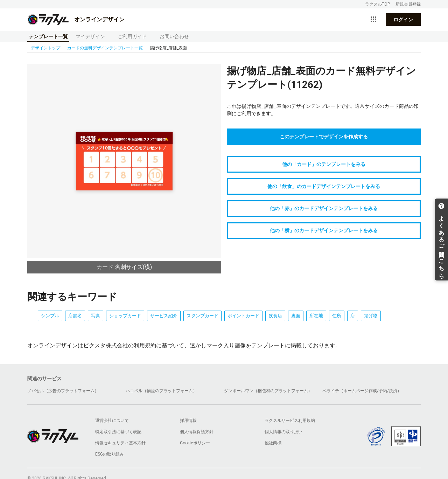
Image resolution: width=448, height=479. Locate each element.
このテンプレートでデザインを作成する (324, 137)
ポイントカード (243, 316)
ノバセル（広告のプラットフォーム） (63, 391)
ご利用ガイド (132, 36)
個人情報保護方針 (197, 432)
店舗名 (75, 316)
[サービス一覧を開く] (373, 20)
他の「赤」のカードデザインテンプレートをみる (324, 208)
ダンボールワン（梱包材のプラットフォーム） (268, 391)
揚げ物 (371, 316)
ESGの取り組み (110, 454)
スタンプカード (202, 316)
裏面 (296, 316)
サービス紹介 (164, 316)
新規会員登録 (408, 4)
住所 (337, 316)
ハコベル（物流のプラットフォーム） (161, 391)
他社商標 (273, 443)
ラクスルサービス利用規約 (290, 421)
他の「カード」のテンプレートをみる (324, 164)
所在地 (316, 316)
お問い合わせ (174, 36)
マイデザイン (90, 36)
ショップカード (125, 316)
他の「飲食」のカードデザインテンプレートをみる (324, 186)
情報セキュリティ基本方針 (120, 443)
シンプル (50, 316)
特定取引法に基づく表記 (118, 432)
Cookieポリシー (195, 443)
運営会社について (112, 421)
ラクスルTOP (377, 4)
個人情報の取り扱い (283, 432)
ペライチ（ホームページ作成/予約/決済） (362, 391)
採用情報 (188, 421)
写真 (96, 316)
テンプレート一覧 (48, 36)
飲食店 (275, 316)
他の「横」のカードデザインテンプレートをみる (324, 230)
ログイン (403, 20)
